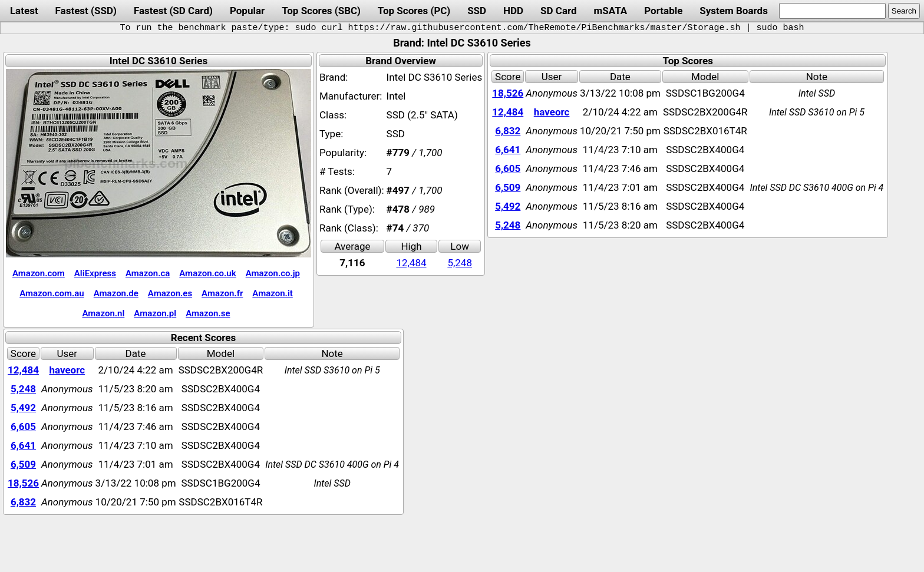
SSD (477, 11)
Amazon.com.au (52, 293)
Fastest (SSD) (86, 11)
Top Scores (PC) (414, 11)
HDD (513, 11)
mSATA (611, 11)
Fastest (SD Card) (173, 11)
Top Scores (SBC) (321, 11)
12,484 (411, 263)
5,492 (508, 206)
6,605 (508, 168)
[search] (832, 11)
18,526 (508, 93)
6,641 (508, 150)
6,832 (508, 131)
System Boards (734, 11)
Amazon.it (272, 293)
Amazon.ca (148, 273)
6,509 (508, 187)
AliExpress (95, 273)
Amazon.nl (104, 313)
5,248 (460, 263)
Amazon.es (170, 293)
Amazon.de (116, 293)
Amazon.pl (155, 313)
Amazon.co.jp (273, 273)
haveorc (552, 112)
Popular (247, 11)
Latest (24, 11)
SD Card (559, 11)
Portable (663, 11)
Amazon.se (208, 313)
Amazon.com (39, 273)
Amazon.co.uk (207, 273)
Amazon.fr (222, 293)
